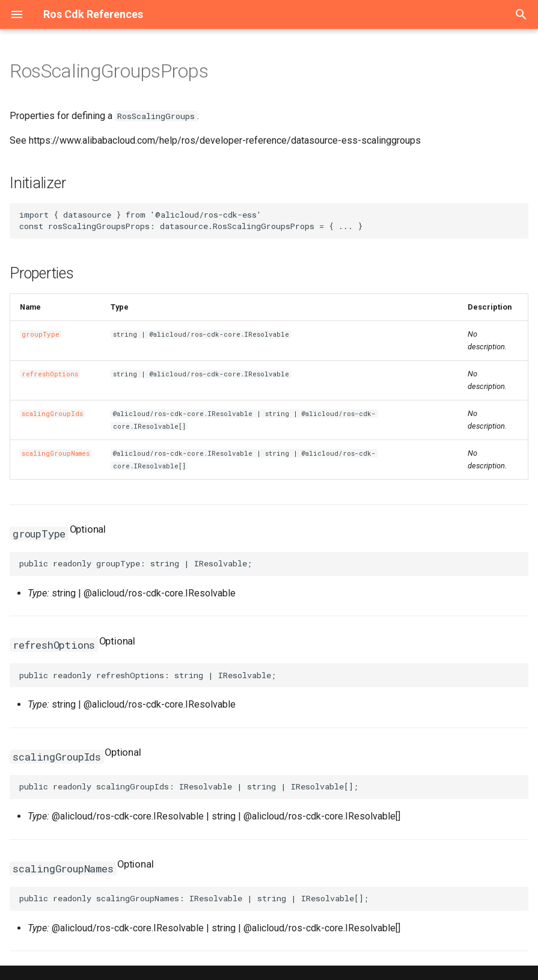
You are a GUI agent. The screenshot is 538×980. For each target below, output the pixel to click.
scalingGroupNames (56, 453)
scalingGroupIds (52, 414)
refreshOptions (50, 374)
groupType (41, 334)
